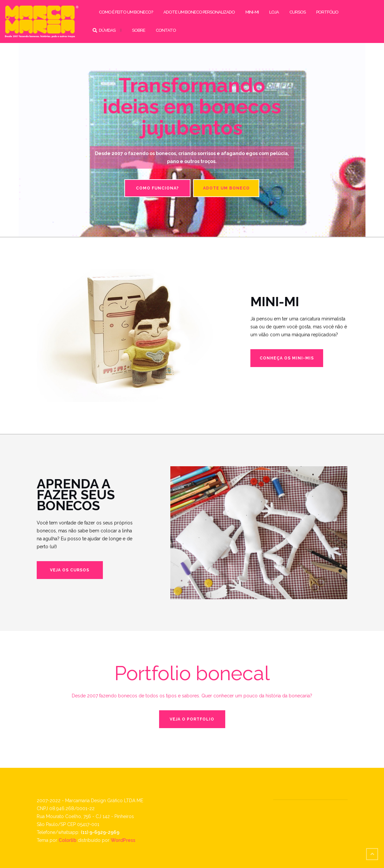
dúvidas (107, 30)
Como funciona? (157, 188)
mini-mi (252, 12)
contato (166, 30)
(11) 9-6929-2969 (100, 832)
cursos (298, 12)
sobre (139, 30)
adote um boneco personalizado (199, 12)
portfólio (327, 12)
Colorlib (67, 840)
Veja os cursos (70, 570)
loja (274, 12)
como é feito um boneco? (126, 12)
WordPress (123, 840)
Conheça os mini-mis (287, 358)
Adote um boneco (226, 188)
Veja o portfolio (192, 719)
